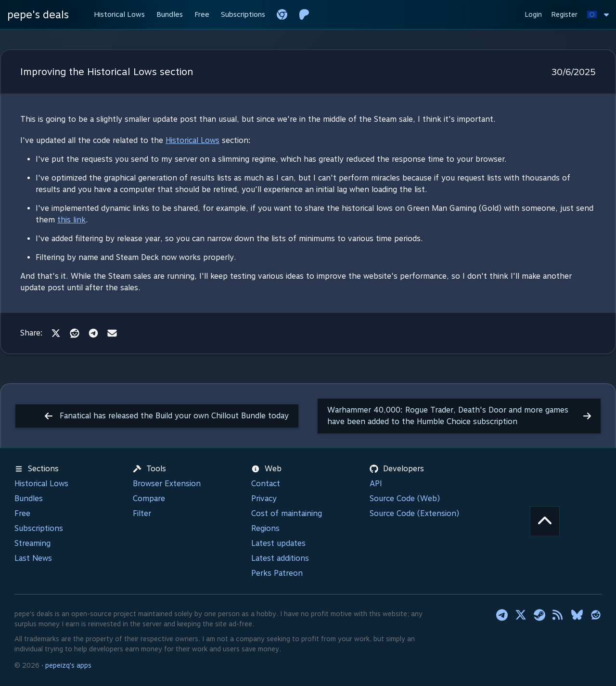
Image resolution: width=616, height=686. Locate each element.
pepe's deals (38, 14)
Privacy (264, 498)
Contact (266, 484)
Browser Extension (167, 484)
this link (71, 220)
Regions (265, 528)
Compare (149, 498)
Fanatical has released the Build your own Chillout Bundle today (167, 416)
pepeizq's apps (68, 665)
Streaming (32, 543)
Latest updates (278, 543)
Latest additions (280, 558)
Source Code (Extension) (414, 513)
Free (22, 513)
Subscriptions (39, 528)
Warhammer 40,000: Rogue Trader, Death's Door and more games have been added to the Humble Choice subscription (459, 416)
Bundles (29, 498)
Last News (33, 558)
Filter (142, 513)
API (376, 484)
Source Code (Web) (405, 498)
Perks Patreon (277, 573)
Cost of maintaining (287, 513)
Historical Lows (192, 140)
